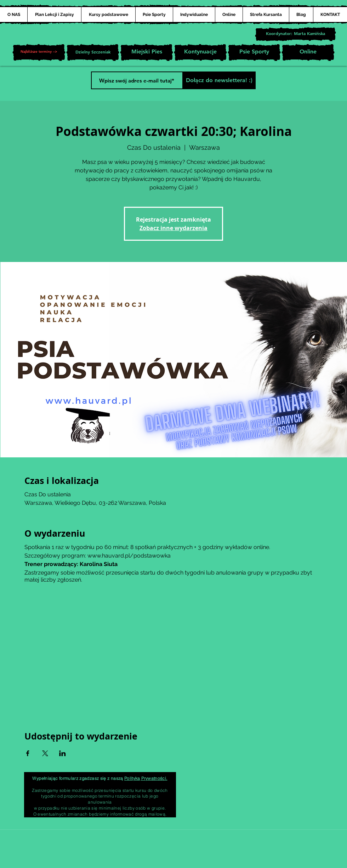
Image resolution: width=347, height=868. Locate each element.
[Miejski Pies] (147, 52)
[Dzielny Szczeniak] (93, 52)
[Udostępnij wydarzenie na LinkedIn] (62, 753)
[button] (39, 52)
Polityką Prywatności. (146, 778)
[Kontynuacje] (200, 52)
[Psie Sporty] (254, 52)
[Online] (308, 52)
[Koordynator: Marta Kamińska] (295, 34)
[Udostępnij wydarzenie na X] (45, 753)
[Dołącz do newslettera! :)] (219, 80)
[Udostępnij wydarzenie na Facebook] (28, 753)
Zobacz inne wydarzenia (173, 228)
